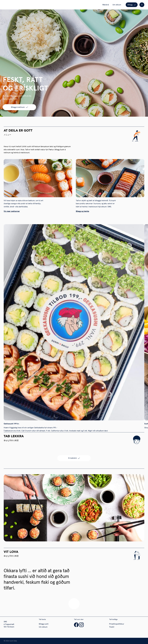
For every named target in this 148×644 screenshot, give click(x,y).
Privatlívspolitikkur (117, 624)
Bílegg (130, 5)
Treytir (112, 627)
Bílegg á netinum (18, 107)
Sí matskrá (72, 458)
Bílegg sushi (44, 624)
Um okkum (117, 5)
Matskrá (106, 5)
